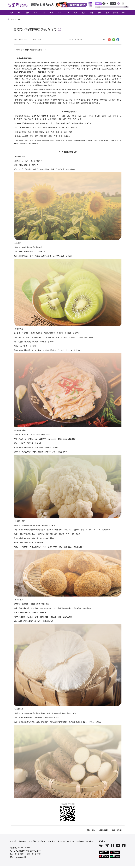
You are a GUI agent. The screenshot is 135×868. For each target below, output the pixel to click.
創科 (60, 13)
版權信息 (51, 841)
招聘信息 (80, 841)
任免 (108, 13)
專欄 (35, 13)
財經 (51, 13)
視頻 (27, 13)
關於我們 (13, 841)
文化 (76, 13)
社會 (100, 13)
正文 (19, 19)
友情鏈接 (90, 841)
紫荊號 (116, 13)
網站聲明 (23, 841)
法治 (68, 13)
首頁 (11, 13)
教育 (84, 13)
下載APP (113, 3)
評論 (43, 13)
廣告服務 (61, 841)
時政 (19, 13)
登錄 (107, 3)
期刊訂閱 (71, 841)
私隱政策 (42, 841)
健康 (92, 13)
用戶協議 (32, 841)
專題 (124, 13)
